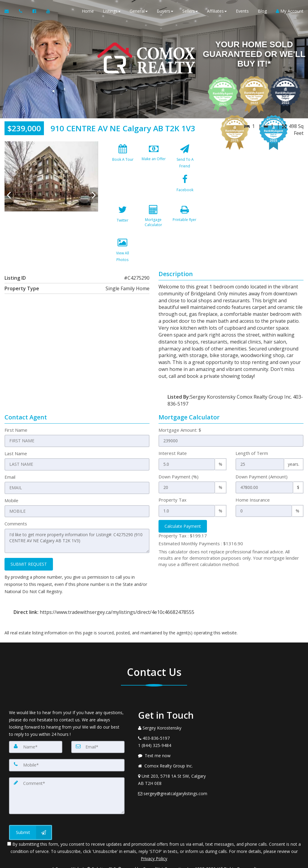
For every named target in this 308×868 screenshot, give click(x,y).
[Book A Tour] (123, 158)
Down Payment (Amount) (262, 456)
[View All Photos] (154, 223)
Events (242, 12)
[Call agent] (21, 12)
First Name (16, 409)
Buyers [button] (165, 12)
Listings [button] (112, 12)
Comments (16, 503)
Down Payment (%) (179, 456)
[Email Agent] (9, 12)
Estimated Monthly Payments (201, 523)
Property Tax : (183, 515)
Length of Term (252, 433)
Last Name (16, 433)
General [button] (139, 12)
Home (88, 12)
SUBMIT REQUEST (29, 543)
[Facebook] (123, 191)
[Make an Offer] (154, 158)
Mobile (11, 480)
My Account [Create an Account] (290, 12)
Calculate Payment (183, 506)
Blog (262, 12)
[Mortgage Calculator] (185, 191)
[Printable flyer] (123, 223)
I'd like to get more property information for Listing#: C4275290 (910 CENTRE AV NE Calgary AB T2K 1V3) (77, 520)
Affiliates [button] (217, 12)
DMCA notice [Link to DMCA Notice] (154, 861)
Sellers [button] (190, 12)
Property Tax (172, 480)
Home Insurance (253, 480)
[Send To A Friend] (185, 158)
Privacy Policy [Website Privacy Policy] (154, 837)
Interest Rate (173, 433)
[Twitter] (154, 191)
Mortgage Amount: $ (180, 409)
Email (10, 456)
